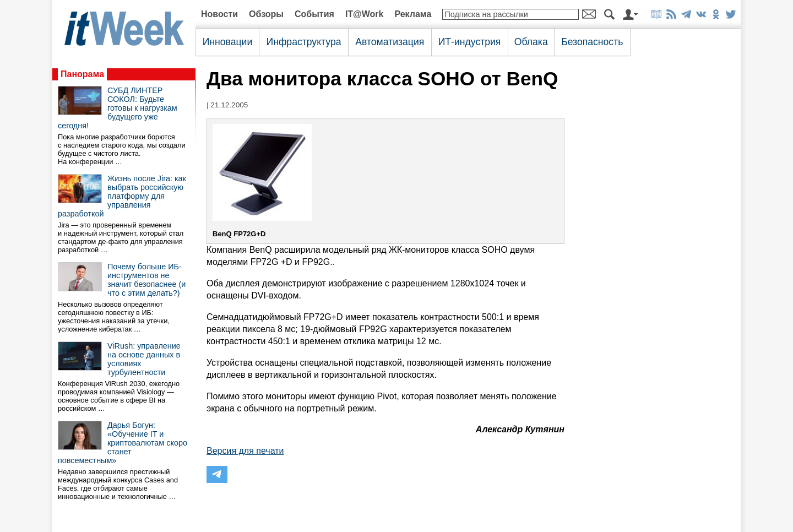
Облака (531, 42)
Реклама (413, 14)
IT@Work (365, 14)
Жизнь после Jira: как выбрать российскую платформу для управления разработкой (122, 196)
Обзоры (266, 14)
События (314, 14)
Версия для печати (245, 451)
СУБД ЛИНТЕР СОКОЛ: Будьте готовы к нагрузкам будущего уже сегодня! (118, 108)
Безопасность (592, 42)
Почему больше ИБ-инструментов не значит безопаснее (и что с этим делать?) (146, 280)
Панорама (82, 74)
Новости (219, 14)
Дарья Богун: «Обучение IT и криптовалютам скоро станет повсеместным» (123, 443)
